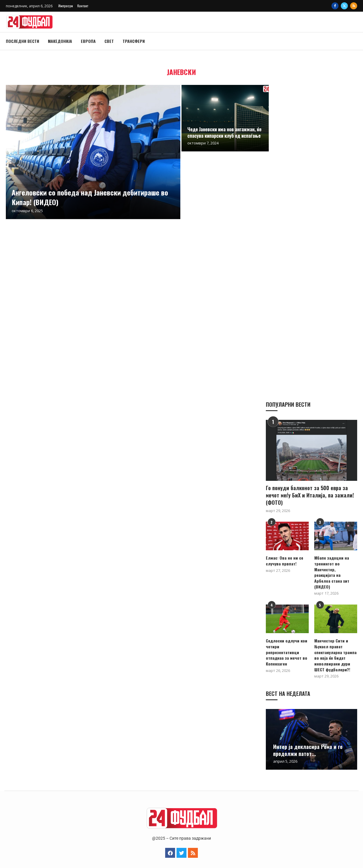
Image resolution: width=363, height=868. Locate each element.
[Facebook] (335, 6)
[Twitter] (344, 6)
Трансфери (134, 41)
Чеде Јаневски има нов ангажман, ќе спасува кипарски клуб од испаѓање (224, 132)
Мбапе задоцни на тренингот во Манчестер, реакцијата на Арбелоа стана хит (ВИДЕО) (336, 569)
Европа (88, 41)
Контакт (83, 6)
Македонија (60, 41)
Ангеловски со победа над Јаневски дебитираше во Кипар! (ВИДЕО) (90, 197)
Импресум (66, 6)
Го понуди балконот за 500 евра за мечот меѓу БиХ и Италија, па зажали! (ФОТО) (310, 495)
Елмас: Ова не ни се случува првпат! (284, 560)
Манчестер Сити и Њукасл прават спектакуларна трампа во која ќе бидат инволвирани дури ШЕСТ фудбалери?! (335, 649)
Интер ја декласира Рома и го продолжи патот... (308, 744)
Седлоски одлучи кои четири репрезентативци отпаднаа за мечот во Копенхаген (287, 646)
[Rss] (354, 6)
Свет (109, 41)
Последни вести (22, 41)
